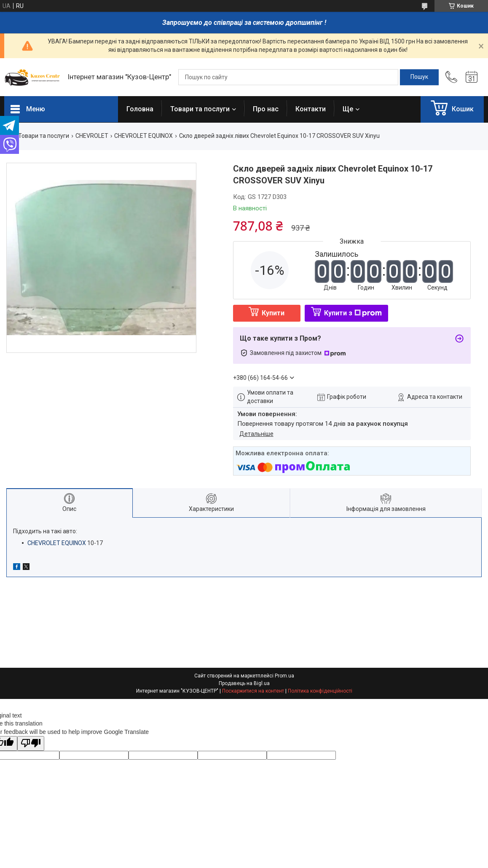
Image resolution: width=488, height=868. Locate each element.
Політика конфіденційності (320, 691)
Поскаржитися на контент (253, 691)
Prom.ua (284, 676)
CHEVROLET (92, 136)
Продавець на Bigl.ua (244, 683)
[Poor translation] (31, 743)
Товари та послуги (200, 109)
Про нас (266, 109)
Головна (140, 109)
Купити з (353, 313)
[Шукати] (419, 77)
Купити (273, 313)
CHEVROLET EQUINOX (143, 136)
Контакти (311, 109)
